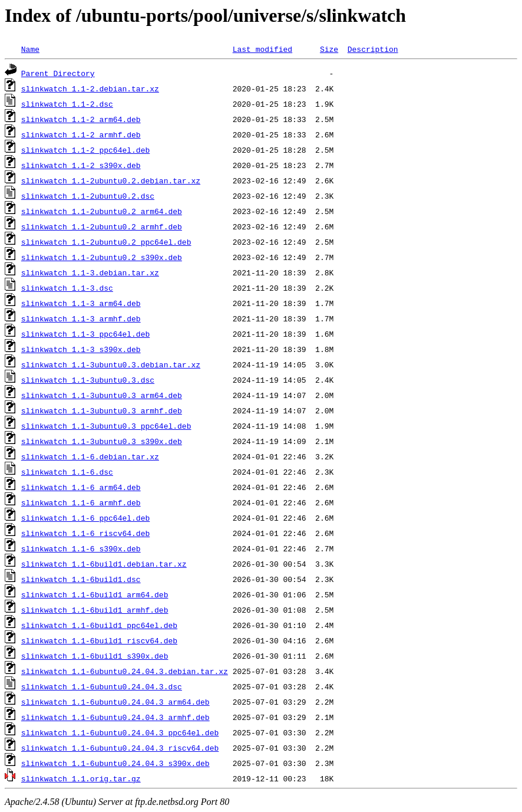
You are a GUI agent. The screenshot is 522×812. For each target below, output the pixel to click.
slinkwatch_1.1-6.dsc (67, 472)
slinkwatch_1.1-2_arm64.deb (81, 119)
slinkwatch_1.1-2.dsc (67, 104)
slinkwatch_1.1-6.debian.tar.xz (90, 456)
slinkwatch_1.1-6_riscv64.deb (85, 533)
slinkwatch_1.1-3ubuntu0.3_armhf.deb (102, 410)
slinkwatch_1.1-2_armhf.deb (81, 134)
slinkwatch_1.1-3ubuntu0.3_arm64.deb (102, 395)
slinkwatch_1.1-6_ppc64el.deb (85, 518)
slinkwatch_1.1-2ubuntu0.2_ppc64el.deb (106, 242)
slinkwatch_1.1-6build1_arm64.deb (95, 594)
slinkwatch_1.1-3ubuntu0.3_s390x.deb (102, 441)
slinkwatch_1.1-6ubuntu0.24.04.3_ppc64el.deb (120, 732)
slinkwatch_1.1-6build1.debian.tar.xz (104, 564)
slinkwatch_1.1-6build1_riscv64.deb (99, 640)
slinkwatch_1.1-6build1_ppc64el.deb (99, 625)
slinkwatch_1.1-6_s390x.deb (81, 548)
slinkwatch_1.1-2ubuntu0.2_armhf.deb (102, 226)
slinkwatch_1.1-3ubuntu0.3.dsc (88, 380)
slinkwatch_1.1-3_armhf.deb (81, 318)
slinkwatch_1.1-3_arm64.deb (81, 303)
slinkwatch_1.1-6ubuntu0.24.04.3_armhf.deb (115, 717)
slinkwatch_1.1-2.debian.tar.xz (90, 88)
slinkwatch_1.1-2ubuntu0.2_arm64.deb (102, 211)
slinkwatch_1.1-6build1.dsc (81, 579)
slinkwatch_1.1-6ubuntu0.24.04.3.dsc (102, 686)
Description (373, 49)
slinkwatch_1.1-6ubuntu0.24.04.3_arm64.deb (115, 702)
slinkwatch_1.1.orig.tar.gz (81, 778)
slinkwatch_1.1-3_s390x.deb (81, 349)
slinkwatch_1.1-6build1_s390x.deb (95, 656)
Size (329, 49)
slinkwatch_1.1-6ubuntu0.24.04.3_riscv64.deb (120, 748)
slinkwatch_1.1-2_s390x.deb (81, 165)
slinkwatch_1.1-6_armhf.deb (81, 502)
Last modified (262, 49)
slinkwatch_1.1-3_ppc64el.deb (85, 334)
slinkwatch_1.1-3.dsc (67, 288)
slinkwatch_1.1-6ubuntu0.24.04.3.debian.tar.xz (125, 671)
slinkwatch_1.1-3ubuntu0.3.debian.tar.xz (111, 364)
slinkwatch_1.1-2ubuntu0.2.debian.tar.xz (111, 180)
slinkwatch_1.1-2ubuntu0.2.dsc (88, 196)
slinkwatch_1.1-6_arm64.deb (81, 487)
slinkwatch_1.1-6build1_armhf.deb (95, 610)
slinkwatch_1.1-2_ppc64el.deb (85, 150)
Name (30, 49)
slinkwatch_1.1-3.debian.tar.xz (90, 272)
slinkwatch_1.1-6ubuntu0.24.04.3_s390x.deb (115, 763)
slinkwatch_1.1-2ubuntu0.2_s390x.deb (102, 257)
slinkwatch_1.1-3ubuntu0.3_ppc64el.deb (106, 426)
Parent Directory (58, 73)
